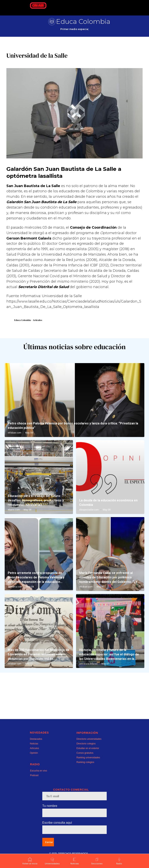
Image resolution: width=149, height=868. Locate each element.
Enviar (49, 852)
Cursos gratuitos (85, 763)
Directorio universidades (89, 749)
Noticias (34, 753)
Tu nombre (50, 815)
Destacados (36, 749)
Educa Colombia (83, 21)
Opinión (34, 763)
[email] (74, 806)
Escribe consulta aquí (57, 832)
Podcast (34, 785)
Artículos (34, 758)
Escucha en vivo (39, 780)
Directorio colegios (86, 753)
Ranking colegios (85, 772)
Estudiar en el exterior (88, 758)
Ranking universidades (88, 767)
